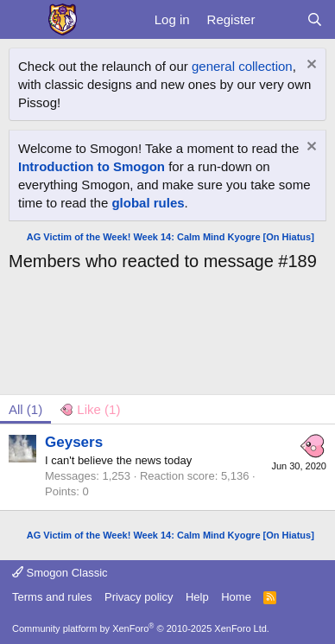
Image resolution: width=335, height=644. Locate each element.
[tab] (90, 409)
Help (197, 597)
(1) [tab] (25, 409)
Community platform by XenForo (141, 628)
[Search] (315, 19)
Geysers (74, 442)
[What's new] (280, 19)
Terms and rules (52, 597)
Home (236, 597)
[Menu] (24, 20)
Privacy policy (139, 597)
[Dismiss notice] (310, 66)
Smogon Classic (60, 573)
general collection (242, 66)
